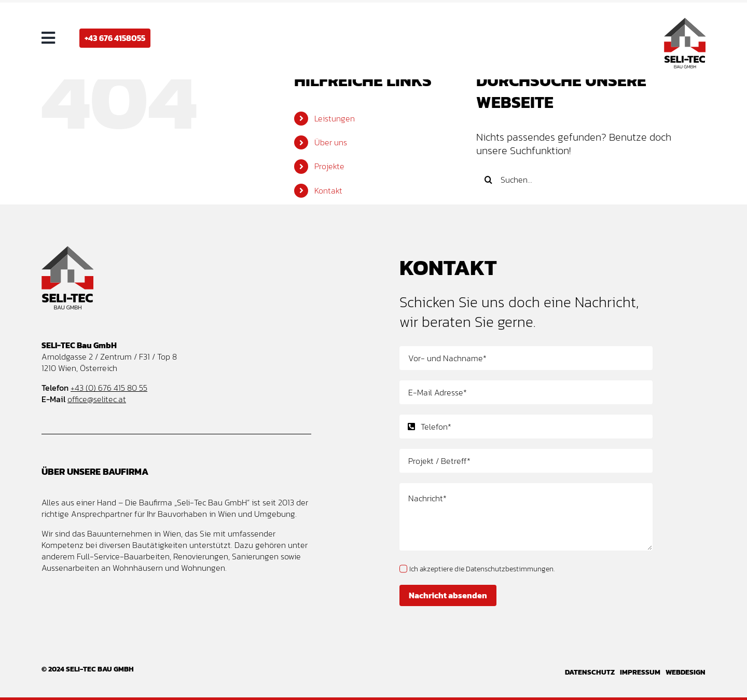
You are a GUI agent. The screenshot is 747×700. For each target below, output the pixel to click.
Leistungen (335, 118)
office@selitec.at (97, 399)
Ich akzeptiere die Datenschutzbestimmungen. (482, 569)
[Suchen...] (582, 180)
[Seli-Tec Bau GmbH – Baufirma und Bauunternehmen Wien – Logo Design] (685, 23)
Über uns (331, 142)
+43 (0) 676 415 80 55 (109, 388)
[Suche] (488, 180)
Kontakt (328, 190)
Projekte (329, 166)
